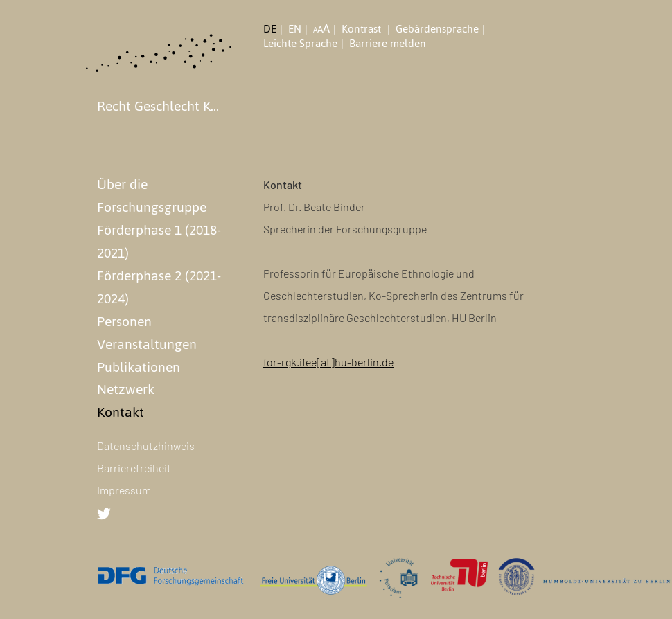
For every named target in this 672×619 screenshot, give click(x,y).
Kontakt (121, 412)
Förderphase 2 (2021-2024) (159, 287)
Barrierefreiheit (134, 468)
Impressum (124, 490)
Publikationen (139, 367)
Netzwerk (126, 389)
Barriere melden (388, 44)
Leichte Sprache (300, 44)
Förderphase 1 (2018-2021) (159, 241)
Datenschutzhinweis (146, 446)
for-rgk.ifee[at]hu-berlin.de (328, 362)
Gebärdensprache (437, 29)
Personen (124, 321)
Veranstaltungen (147, 344)
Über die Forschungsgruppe (152, 196)
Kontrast (363, 29)
